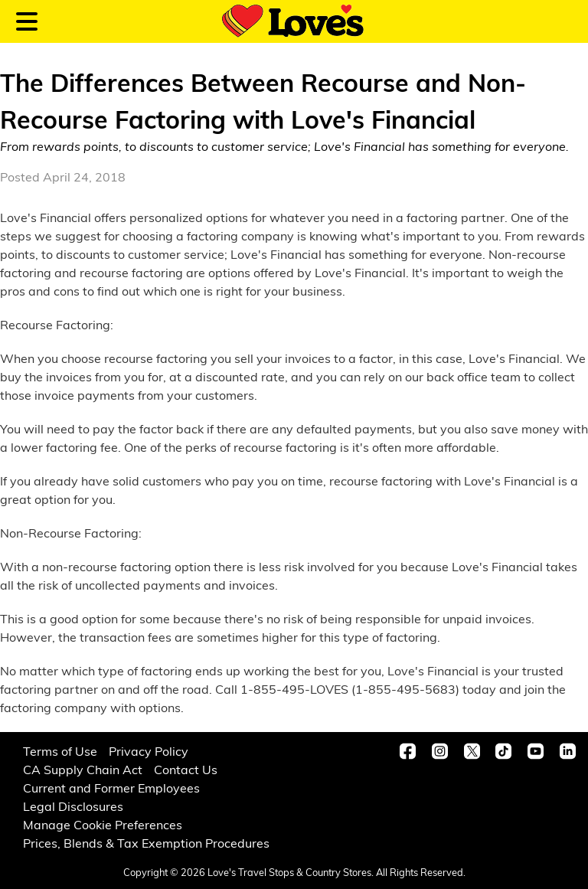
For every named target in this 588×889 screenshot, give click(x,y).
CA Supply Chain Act (83, 769)
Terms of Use (60, 751)
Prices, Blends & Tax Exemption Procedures (146, 843)
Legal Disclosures (73, 806)
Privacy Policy (149, 751)
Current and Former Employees (111, 788)
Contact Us (186, 769)
